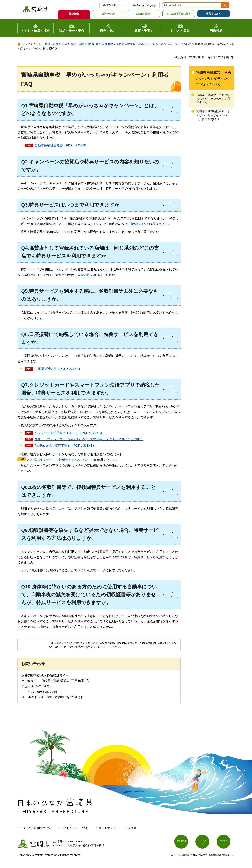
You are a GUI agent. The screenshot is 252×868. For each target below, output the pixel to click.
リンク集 (131, 828)
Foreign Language (147, 5)
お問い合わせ (183, 843)
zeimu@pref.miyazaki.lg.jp (65, 697)
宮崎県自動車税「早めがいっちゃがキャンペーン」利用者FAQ (213, 99)
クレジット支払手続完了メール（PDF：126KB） (69, 433)
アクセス (204, 843)
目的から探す (109, 14)
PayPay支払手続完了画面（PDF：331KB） (65, 446)
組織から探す (144, 14)
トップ (26, 44)
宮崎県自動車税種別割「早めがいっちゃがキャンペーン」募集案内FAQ (213, 115)
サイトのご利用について (36, 828)
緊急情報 (74, 14)
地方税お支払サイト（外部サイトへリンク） (59, 460)
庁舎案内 (226, 843)
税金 (64, 44)
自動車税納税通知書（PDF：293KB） (61, 145)
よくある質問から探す (179, 14)
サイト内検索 (165, 5)
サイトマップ (107, 828)
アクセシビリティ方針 (75, 828)
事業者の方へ (213, 14)
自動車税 (107, 44)
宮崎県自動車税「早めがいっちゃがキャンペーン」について (154, 44)
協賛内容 (137, 224)
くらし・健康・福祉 (46, 44)
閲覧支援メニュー (117, 5)
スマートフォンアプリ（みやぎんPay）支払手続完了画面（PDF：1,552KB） (89, 439)
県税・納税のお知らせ (85, 44)
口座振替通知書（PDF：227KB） (58, 369)
